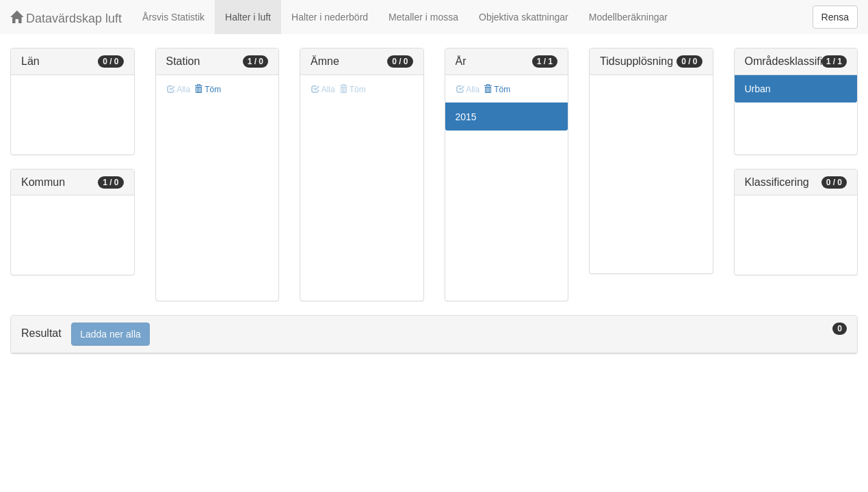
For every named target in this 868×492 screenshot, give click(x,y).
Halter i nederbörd (330, 17)
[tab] (434, 334)
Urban (758, 89)
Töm (208, 90)
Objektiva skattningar (524, 17)
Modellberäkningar (628, 17)
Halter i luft (248, 17)
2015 (466, 117)
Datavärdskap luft (66, 18)
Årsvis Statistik (173, 17)
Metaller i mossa (423, 17)
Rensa (835, 17)
